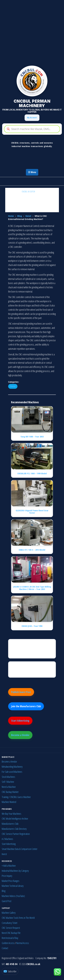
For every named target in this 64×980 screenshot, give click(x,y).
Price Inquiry (7, 876)
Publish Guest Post (21, 692)
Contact (5, 948)
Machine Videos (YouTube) (13, 896)
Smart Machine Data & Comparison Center (20, 849)
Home (11, 216)
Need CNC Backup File (11, 933)
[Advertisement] (32, 32)
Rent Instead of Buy (10, 938)
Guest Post (7, 901)
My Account (32, 118)
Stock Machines (8, 777)
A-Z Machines (7, 839)
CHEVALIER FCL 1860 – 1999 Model (32, 473)
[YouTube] (10, 971)
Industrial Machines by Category (15, 871)
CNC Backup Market (10, 792)
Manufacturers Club (10, 824)
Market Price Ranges (11, 881)
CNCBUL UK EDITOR (29, 192)
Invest (4, 854)
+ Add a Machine (9, 866)
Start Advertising (20, 721)
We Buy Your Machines (11, 814)
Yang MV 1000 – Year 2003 (32, 437)
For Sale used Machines (12, 772)
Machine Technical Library (13, 886)
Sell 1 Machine (8, 782)
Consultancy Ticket (10, 923)
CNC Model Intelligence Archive (15, 819)
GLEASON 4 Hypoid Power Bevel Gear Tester (32, 512)
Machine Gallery (9, 913)
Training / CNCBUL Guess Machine (16, 797)
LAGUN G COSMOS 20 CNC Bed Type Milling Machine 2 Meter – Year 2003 (32, 588)
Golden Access (8, 943)
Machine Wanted (9, 802)
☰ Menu (32, 172)
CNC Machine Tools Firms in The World (18, 918)
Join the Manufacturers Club (26, 706)
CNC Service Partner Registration (16, 834)
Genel (28, 216)
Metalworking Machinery (12, 767)
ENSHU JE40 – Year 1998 (32, 626)
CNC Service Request (11, 928)
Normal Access (23, 943)
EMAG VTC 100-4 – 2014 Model (32, 550)
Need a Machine (9, 787)
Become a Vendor (20, 735)
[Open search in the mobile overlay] (32, 129)
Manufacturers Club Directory (14, 829)
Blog (20, 216)
